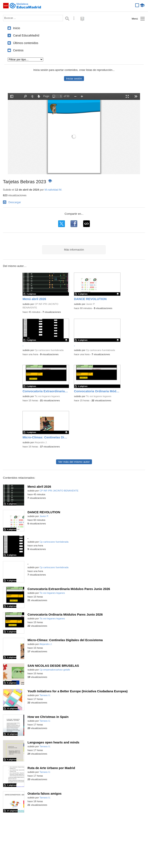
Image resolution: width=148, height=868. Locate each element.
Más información (74, 250)
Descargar (15, 202)
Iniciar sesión (74, 79)
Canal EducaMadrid (26, 35)
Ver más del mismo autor (74, 462)
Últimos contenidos (26, 43)
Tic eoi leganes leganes (47, 396)
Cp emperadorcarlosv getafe (55, 670)
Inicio (16, 28)
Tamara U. (45, 695)
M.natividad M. (53, 190)
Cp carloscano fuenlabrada (49, 350)
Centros (18, 50)
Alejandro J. (41, 442)
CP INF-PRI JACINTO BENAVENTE (59, 491)
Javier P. (91, 304)
